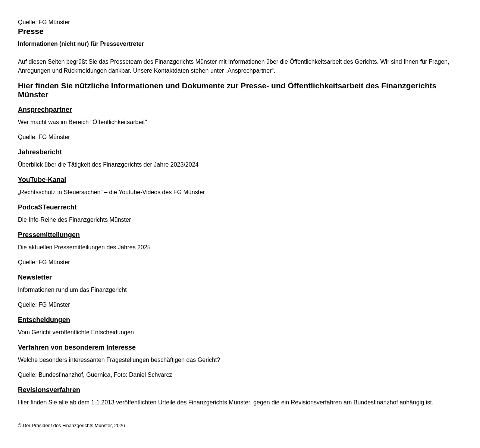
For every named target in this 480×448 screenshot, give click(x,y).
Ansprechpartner (45, 110)
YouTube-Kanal (42, 180)
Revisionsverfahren (49, 390)
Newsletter (35, 277)
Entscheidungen (44, 320)
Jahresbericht (40, 152)
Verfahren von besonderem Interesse (77, 347)
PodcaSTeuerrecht (47, 207)
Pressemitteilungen (49, 235)
